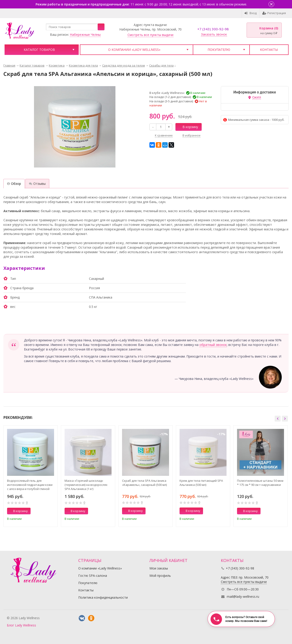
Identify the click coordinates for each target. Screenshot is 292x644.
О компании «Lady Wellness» (134, 50)
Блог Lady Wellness (21, 625)
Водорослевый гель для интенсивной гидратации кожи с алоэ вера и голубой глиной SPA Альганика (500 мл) (30, 485)
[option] (31, 476)
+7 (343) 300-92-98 (213, 29)
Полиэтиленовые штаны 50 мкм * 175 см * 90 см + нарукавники (260, 483)
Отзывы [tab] (37, 184)
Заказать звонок (214, 34)
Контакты (269, 50)
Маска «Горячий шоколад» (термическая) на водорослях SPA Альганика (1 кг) (86, 485)
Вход (251, 13)
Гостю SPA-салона (93, 576)
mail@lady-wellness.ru (243, 596)
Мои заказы (159, 568)
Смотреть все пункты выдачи (150, 35)
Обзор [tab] (14, 184)
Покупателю (219, 50)
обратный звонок (213, 345)
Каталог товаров (39, 50)
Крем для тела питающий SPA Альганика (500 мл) (201, 483)
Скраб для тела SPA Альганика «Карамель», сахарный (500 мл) (144, 483)
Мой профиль (160, 576)
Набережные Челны (85, 35)
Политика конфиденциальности (103, 597)
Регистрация (274, 13)
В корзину (188, 127)
